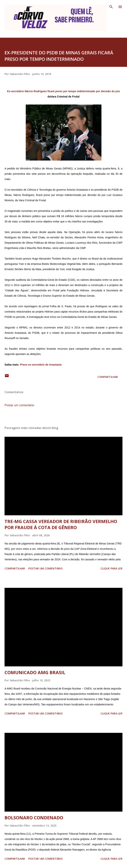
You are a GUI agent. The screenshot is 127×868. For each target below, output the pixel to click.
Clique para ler (111, 568)
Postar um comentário (19, 405)
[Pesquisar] (111, 7)
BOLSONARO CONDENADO (34, 818)
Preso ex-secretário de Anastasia (41, 365)
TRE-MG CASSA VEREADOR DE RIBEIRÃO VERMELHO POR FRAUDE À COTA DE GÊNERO (61, 524)
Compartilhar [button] (108, 377)
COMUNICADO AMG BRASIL (35, 672)
